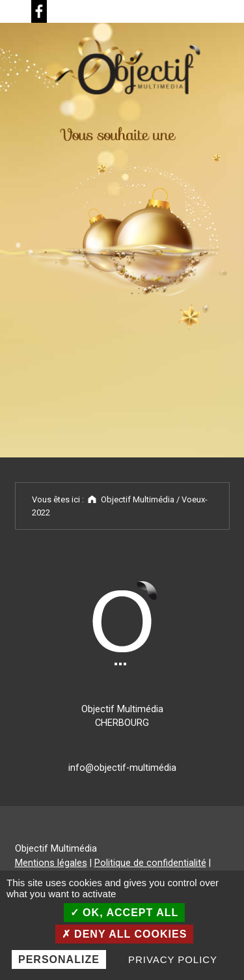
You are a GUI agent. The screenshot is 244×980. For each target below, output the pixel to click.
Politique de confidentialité (150, 863)
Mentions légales (51, 863)
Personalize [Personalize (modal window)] (59, 959)
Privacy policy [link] (173, 959)
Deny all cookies (125, 934)
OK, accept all (125, 913)
